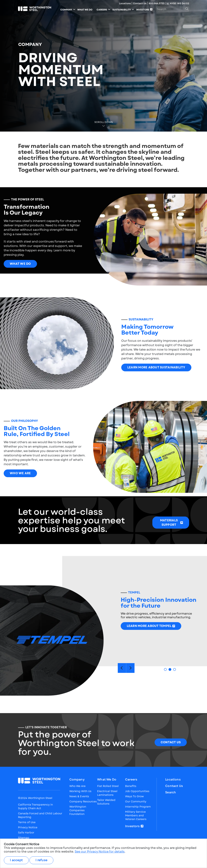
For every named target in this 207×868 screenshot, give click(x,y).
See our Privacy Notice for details (100, 852)
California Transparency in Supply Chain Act (35, 806)
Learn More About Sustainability (156, 385)
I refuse (41, 860)
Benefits (131, 786)
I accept (16, 860)
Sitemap (24, 838)
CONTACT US (171, 760)
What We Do (20, 281)
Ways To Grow (134, 796)
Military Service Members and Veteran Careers (136, 815)
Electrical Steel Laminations (107, 793)
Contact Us (140, 3)
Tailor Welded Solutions (106, 802)
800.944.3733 (157, 3)
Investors (132, 826)
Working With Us (80, 791)
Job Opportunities (137, 791)
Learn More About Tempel (149, 644)
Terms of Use (27, 822)
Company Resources (83, 801)
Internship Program (138, 807)
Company (77, 780)
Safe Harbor (26, 833)
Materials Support (169, 540)
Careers (131, 780)
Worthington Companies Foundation (78, 810)
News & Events (79, 796)
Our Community (136, 801)
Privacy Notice (28, 827)
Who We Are (20, 491)
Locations (125, 3)
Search (171, 792)
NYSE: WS (178, 3)
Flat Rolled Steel (108, 786)
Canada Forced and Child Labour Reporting (40, 815)
